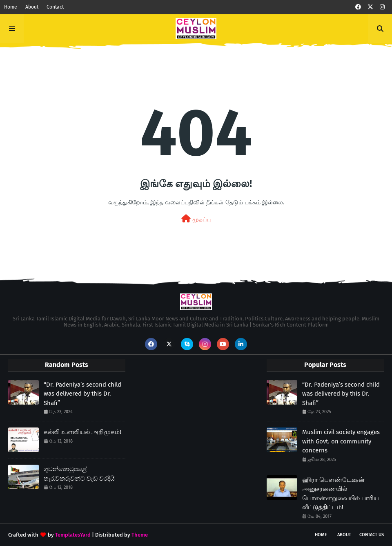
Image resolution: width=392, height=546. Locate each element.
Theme (140, 535)
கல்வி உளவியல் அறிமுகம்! (82, 432)
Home (11, 7)
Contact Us (372, 535)
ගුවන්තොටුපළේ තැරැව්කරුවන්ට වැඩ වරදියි (79, 474)
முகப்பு (196, 219)
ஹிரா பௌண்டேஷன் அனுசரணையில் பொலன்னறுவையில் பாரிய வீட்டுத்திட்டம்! (341, 494)
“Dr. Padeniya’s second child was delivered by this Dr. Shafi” (82, 394)
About (32, 7)
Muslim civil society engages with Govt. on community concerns (341, 441)
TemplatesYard (73, 535)
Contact (55, 7)
